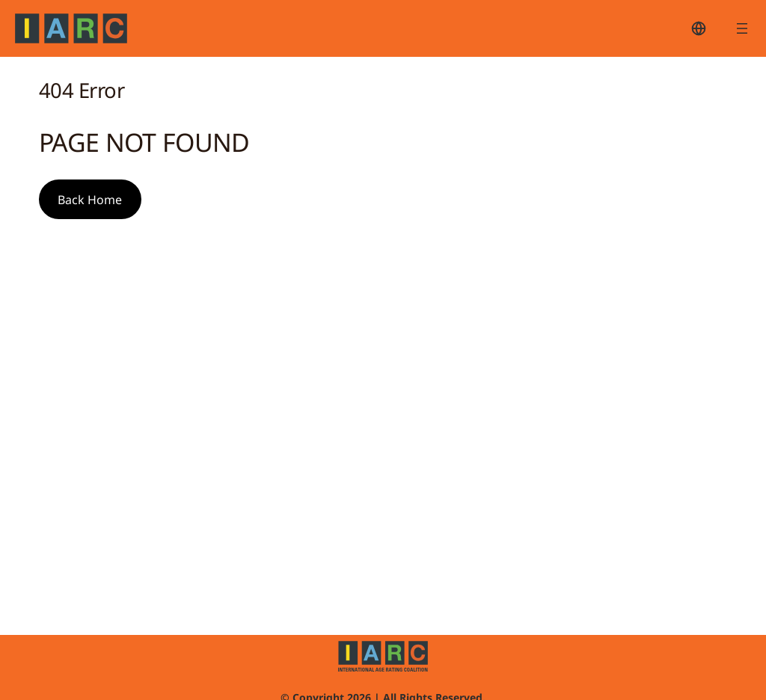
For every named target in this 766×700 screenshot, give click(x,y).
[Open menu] (742, 28)
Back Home (90, 200)
